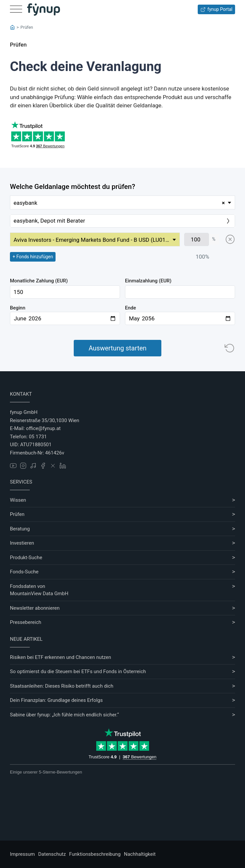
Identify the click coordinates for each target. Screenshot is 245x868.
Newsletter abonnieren (35, 608)
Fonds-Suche (24, 572)
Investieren (22, 543)
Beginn (18, 308)
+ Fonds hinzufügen (33, 257)
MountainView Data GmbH (39, 594)
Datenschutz (52, 854)
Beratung (20, 529)
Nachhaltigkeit (140, 854)
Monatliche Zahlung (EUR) (39, 281)
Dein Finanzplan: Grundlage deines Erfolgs (56, 700)
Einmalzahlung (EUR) (148, 281)
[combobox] (122, 202)
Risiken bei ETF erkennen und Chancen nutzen (61, 657)
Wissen (18, 500)
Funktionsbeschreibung (95, 854)
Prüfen (17, 514)
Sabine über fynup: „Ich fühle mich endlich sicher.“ (64, 715)
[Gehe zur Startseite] (44, 10)
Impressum (22, 854)
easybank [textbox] (119, 203)
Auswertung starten (118, 348)
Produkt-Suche (26, 558)
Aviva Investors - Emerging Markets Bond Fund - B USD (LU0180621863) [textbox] (97, 240)
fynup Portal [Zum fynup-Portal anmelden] (216, 9)
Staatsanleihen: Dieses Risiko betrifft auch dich (62, 686)
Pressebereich (26, 622)
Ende (130, 308)
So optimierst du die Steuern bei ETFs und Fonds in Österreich (78, 671)
